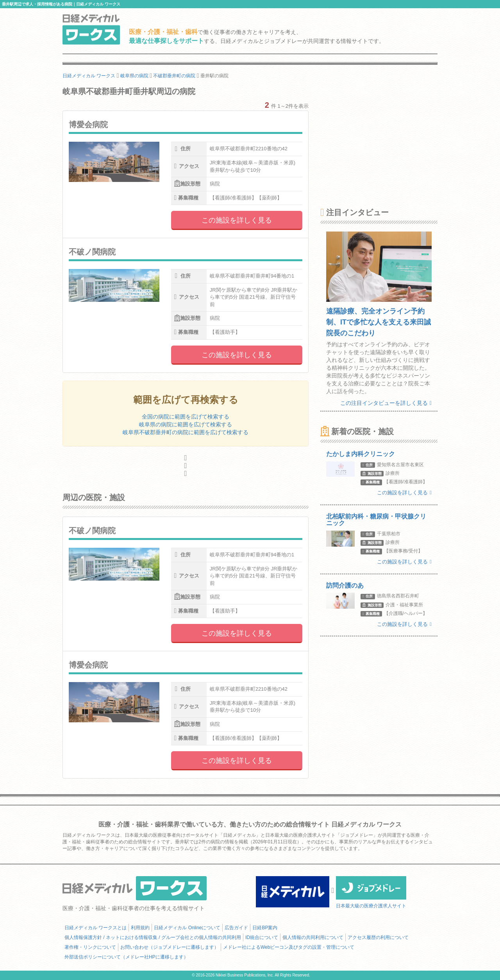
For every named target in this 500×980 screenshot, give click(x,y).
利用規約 (140, 928)
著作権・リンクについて (90, 947)
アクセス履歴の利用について (378, 937)
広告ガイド (236, 928)
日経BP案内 (265, 928)
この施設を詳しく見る (237, 220)
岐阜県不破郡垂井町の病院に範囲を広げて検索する (186, 432)
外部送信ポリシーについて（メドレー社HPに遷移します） (126, 957)
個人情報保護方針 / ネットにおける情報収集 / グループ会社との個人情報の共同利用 (153, 937)
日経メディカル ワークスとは (96, 928)
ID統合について (262, 937)
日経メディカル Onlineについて (187, 928)
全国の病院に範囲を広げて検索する (186, 417)
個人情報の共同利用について (313, 937)
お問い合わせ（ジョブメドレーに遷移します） (170, 947)
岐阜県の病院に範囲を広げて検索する (186, 424)
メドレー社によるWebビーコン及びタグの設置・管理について (289, 947)
